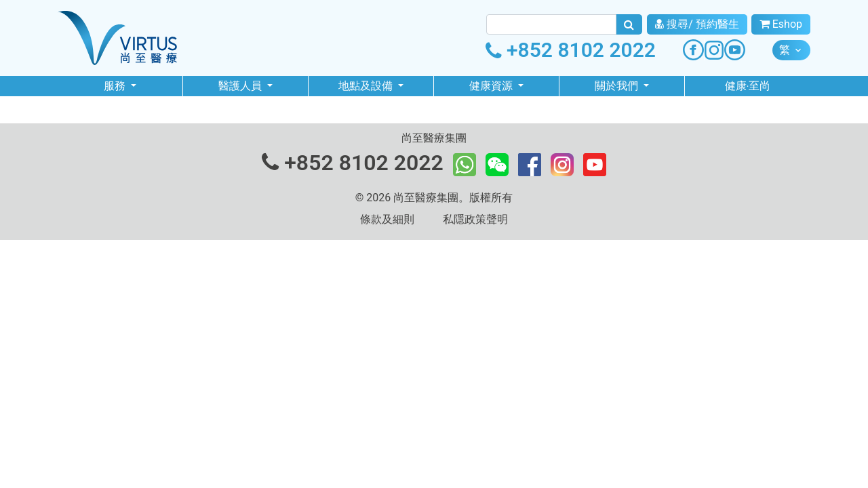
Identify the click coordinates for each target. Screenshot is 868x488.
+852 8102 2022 (571, 50)
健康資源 (492, 86)
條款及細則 (387, 219)
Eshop (781, 24)
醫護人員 (241, 86)
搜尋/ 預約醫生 (697, 24)
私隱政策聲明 (475, 219)
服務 (116, 86)
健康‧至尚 (748, 86)
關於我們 (618, 86)
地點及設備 (367, 86)
